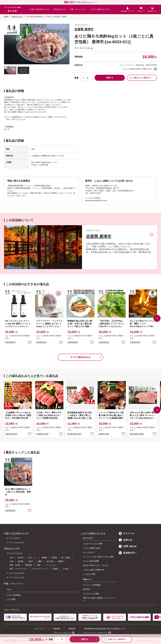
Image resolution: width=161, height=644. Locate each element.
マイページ (127, 533)
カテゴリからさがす (14, 553)
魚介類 (21, 558)
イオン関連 (11, 599)
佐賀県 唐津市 (84, 29)
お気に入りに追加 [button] (30, 342)
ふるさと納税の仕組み (92, 548)
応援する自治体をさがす (40, 9)
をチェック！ (79, 2)
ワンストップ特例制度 (92, 585)
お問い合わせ (128, 546)
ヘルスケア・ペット (40, 569)
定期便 (55, 569)
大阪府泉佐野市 (11, 434)
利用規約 (72, 629)
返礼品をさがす (60, 9)
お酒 (11, 561)
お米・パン (32, 558)
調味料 (61, 561)
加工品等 (50, 561)
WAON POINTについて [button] (155, 69)
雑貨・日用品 (15, 565)
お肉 (11, 558)
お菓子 (31, 561)
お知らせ (125, 540)
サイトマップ (39, 629)
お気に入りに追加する (140, 78)
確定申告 (87, 589)
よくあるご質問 (89, 574)
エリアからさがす (14, 538)
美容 (39, 565)
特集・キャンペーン (78, 9)
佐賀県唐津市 (10, 342)
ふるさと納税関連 (14, 595)
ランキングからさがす (15, 573)
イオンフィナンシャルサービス (95, 633)
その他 (65, 569)
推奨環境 (57, 629)
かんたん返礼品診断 (91, 561)
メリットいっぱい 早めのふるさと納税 (98, 557)
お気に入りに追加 (151, 235)
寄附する (110, 78)
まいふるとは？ (89, 552)
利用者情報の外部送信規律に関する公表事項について (105, 629)
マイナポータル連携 (91, 594)
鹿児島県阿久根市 (74, 434)
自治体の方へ (128, 553)
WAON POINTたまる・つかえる (96, 565)
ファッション (50, 565)
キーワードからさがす (15, 543)
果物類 (44, 558)
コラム (9, 589)
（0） (92, 48)
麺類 (40, 561)
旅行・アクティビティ (18, 569)
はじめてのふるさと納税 (93, 544)
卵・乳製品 (66, 558)
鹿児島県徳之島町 (137, 434)
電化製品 (29, 565)
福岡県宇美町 (104, 434)
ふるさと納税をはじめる (100, 9)
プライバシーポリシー (62, 633)
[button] (157, 318)
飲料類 (21, 561)
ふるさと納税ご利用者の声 (94, 570)
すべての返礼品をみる (80, 357)
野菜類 (54, 558)
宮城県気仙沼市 (42, 434)
